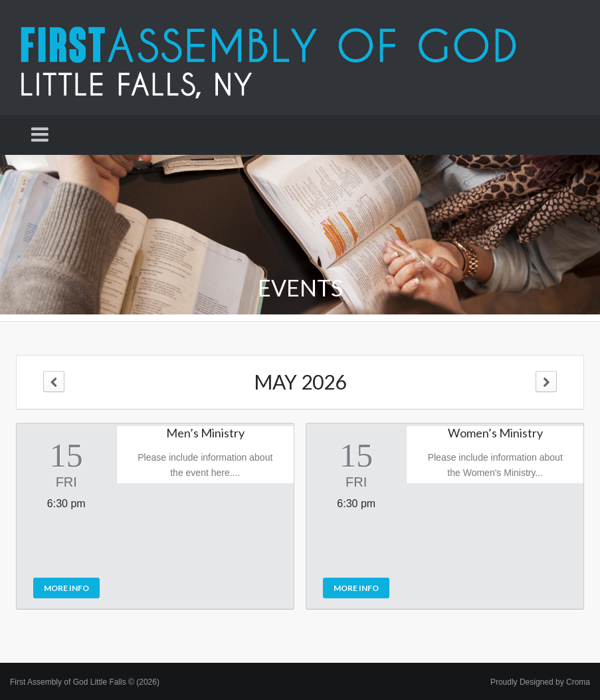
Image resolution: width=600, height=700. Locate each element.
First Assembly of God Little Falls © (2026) (85, 682)
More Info (66, 588)
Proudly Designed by (540, 682)
